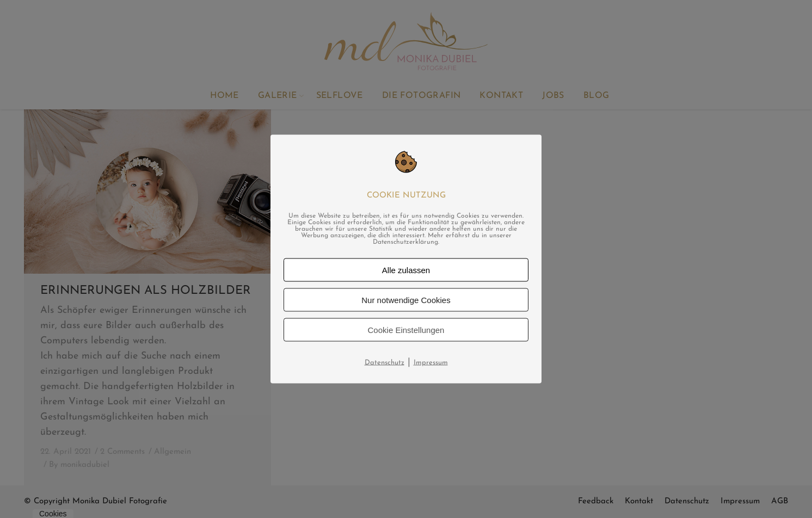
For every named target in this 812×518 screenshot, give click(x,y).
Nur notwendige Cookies (406, 300)
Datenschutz (385, 363)
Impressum (431, 363)
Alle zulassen (406, 270)
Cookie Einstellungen (406, 330)
